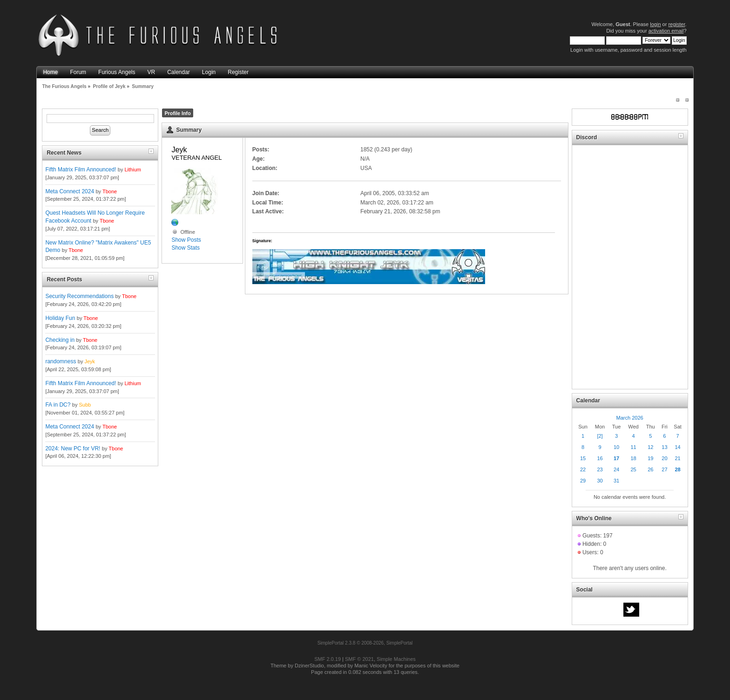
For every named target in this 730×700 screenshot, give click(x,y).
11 (633, 447)
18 (633, 458)
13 (664, 447)
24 (616, 469)
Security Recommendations (79, 296)
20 (664, 458)
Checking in (60, 340)
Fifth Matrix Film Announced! (81, 170)
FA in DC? (58, 405)
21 (677, 458)
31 (616, 481)
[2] (600, 436)
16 (600, 458)
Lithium (133, 170)
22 (583, 469)
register (676, 24)
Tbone (110, 191)
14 (677, 447)
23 (600, 469)
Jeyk (90, 361)
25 (633, 469)
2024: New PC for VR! (73, 449)
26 (650, 469)
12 (650, 447)
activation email (666, 31)
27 (664, 469)
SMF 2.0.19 (328, 659)
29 (583, 481)
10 (616, 447)
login (655, 24)
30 (600, 481)
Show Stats (186, 248)
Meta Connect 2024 (70, 191)
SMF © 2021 (359, 659)
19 (650, 458)
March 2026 (630, 418)
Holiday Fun (60, 318)
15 (583, 458)
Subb (85, 405)
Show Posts (186, 240)
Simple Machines (396, 659)
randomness (61, 361)
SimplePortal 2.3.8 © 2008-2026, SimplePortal (365, 643)
